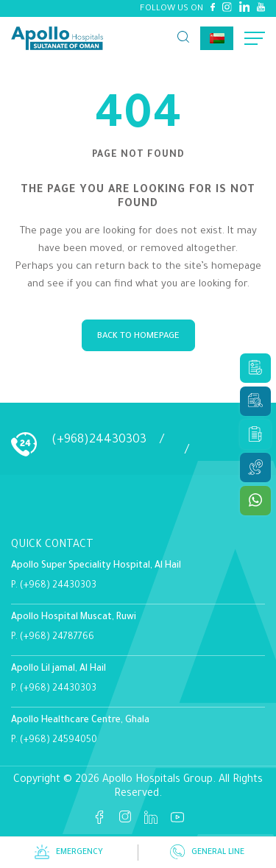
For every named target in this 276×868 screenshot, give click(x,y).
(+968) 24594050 (59, 741)
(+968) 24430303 (58, 586)
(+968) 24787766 (57, 638)
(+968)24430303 (99, 440)
